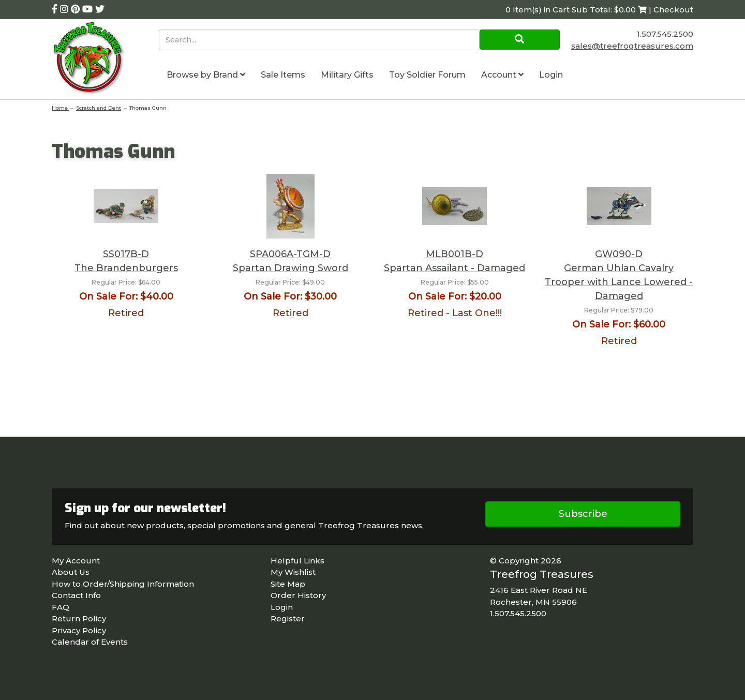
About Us (71, 572)
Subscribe (583, 514)
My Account (76, 561)
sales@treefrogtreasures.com (632, 46)
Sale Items (283, 75)
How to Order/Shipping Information (123, 584)
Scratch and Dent (99, 108)
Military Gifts (347, 75)
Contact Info (76, 595)
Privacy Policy (79, 630)
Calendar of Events (90, 642)
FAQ (61, 607)
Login (551, 75)
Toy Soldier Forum (427, 75)
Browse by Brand (206, 75)
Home (61, 108)
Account (502, 75)
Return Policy (79, 619)
